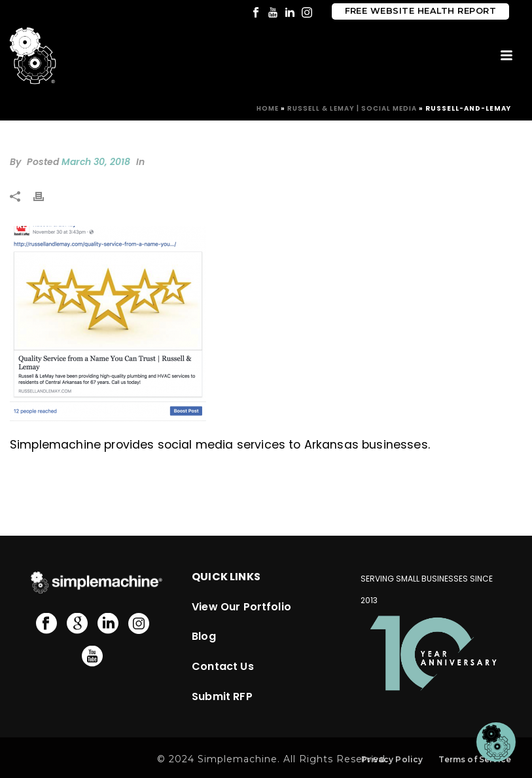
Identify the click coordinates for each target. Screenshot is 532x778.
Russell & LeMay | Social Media (352, 108)
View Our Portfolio (241, 607)
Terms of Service (475, 759)
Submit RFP (222, 696)
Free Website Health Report (420, 11)
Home (268, 108)
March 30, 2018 (96, 162)
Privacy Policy (392, 759)
